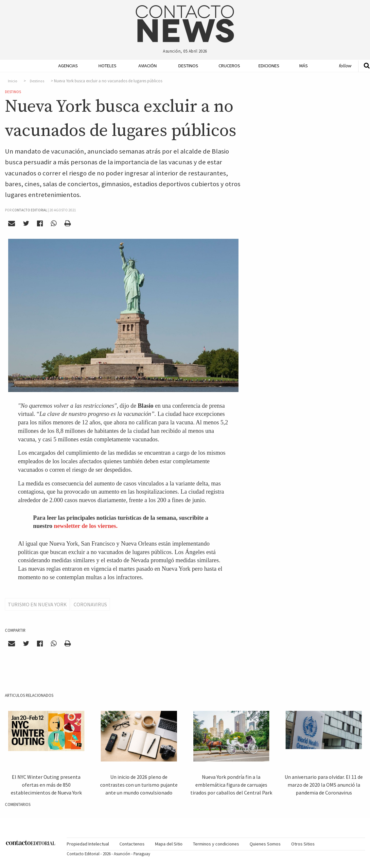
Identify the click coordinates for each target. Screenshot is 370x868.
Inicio (13, 81)
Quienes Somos (265, 844)
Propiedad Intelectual (88, 844)
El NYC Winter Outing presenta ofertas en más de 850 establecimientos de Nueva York (46, 785)
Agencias (67, 66)
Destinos (187, 66)
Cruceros (228, 66)
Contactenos (132, 844)
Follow (345, 66)
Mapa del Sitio (169, 844)
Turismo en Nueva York (37, 604)
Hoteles (107, 66)
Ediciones (268, 66)
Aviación (148, 66)
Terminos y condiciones (216, 844)
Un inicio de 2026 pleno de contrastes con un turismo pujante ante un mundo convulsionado (139, 785)
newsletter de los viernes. (86, 526)
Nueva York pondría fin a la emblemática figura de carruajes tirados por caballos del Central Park (231, 785)
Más (304, 66)
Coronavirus (90, 604)
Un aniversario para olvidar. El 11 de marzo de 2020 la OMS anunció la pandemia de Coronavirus (324, 785)
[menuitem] (65, 66)
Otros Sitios (303, 844)
